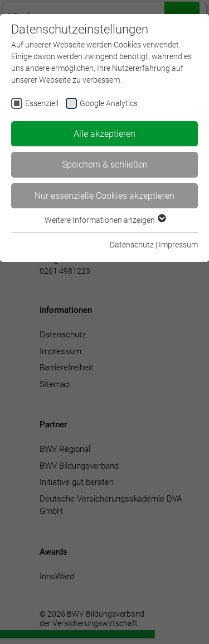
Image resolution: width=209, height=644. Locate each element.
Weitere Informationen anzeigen (105, 220)
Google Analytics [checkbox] (109, 103)
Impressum (178, 245)
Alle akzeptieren (104, 134)
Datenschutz (132, 245)
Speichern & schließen (105, 164)
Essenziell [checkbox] (42, 103)
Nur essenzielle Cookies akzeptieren (104, 196)
